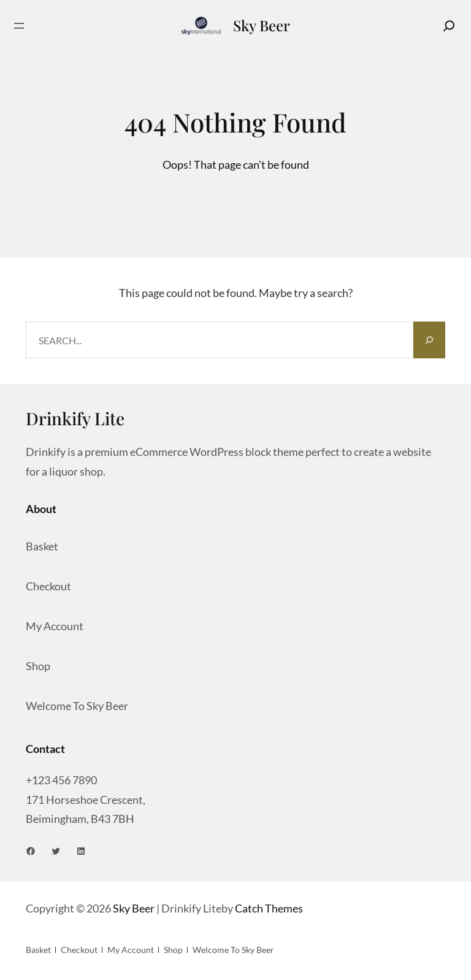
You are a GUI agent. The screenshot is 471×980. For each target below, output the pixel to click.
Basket (42, 546)
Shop (38, 666)
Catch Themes (269, 908)
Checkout (48, 586)
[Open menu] (19, 26)
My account (55, 626)
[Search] (449, 26)
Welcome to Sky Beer (77, 706)
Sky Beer (262, 25)
